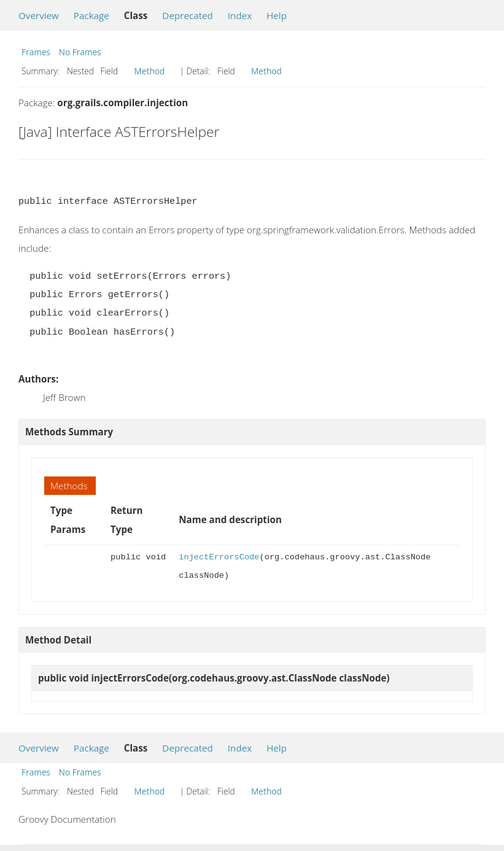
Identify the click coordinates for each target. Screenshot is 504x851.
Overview (39, 15)
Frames (36, 52)
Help (277, 15)
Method (150, 71)
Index (240, 15)
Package (91, 15)
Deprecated (188, 15)
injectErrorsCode (219, 557)
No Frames (80, 52)
